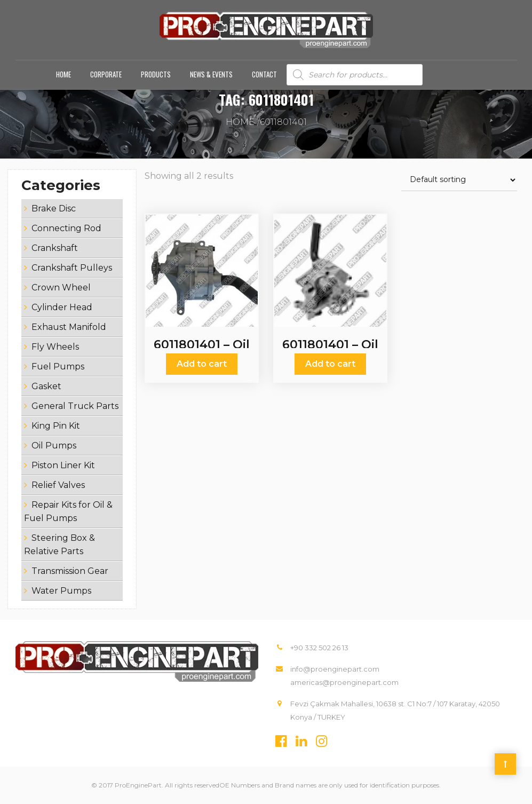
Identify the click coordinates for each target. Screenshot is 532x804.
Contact (264, 74)
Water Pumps (61, 591)
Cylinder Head (62, 307)
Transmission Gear (70, 571)
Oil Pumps (54, 446)
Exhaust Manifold (69, 327)
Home (63, 74)
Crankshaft (55, 248)
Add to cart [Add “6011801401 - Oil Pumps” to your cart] (202, 364)
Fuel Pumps (58, 366)
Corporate (106, 74)
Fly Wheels (55, 347)
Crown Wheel (61, 287)
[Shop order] (459, 180)
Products (156, 74)
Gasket (46, 386)
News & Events (211, 74)
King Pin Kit (56, 426)
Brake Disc (54, 208)
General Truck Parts (75, 406)
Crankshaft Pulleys (72, 268)
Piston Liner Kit (63, 465)
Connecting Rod (66, 228)
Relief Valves (58, 485)
